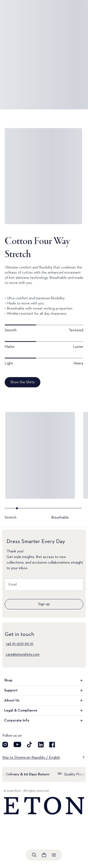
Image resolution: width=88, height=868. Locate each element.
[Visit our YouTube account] (17, 745)
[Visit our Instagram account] (5, 745)
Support (44, 690)
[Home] (44, 806)
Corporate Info (44, 721)
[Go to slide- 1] (27, 514)
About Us (44, 701)
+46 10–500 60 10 (19, 644)
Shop (44, 680)
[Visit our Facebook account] (52, 745)
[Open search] (34, 855)
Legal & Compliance (44, 711)
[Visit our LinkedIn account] (41, 745)
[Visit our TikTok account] (30, 745)
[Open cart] (44, 855)
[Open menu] (54, 855)
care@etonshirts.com (23, 655)
